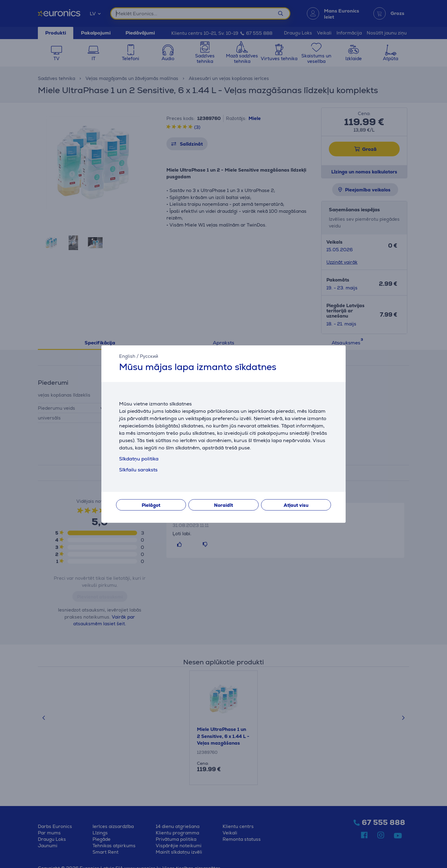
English (127, 356)
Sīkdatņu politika (139, 459)
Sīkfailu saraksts (138, 470)
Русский (149, 356)
